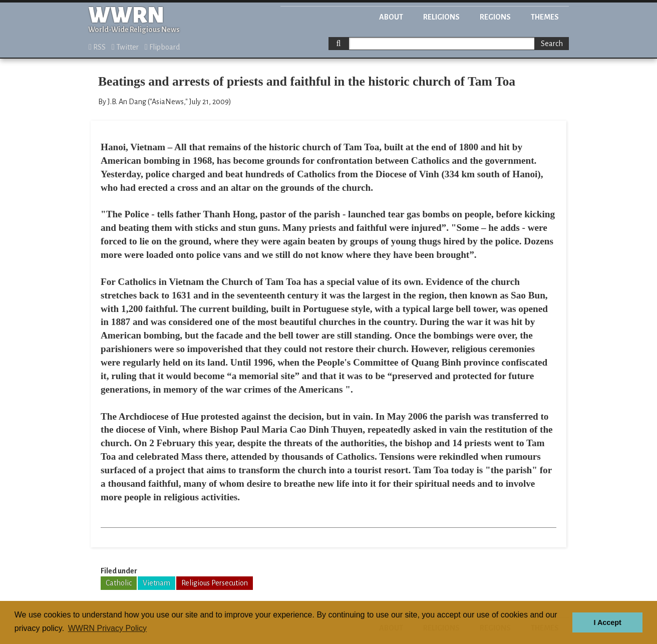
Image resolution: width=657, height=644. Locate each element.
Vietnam (156, 583)
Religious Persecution (215, 583)
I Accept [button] (607, 622)
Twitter (125, 47)
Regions (495, 17)
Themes (545, 17)
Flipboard (162, 47)
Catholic (119, 583)
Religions (441, 17)
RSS (97, 47)
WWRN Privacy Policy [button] (107, 628)
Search (552, 44)
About (391, 17)
